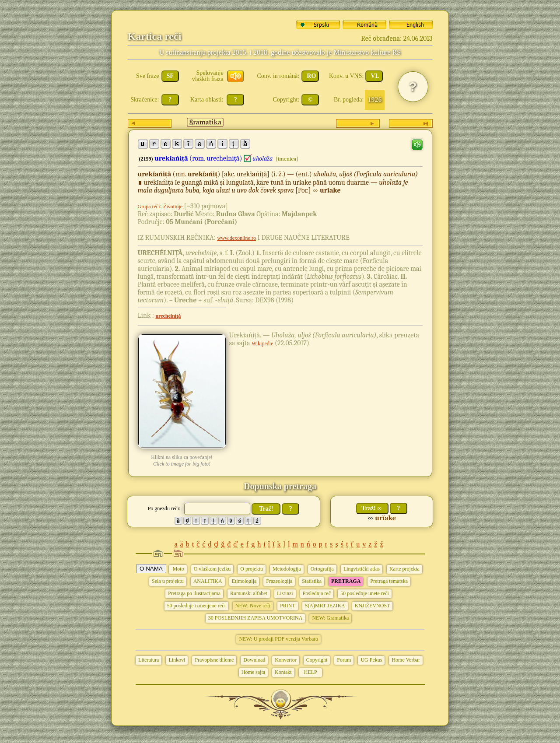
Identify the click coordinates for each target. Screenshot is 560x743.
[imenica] (287, 159)
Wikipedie (262, 343)
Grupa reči (149, 207)
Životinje (173, 207)
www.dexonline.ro (236, 238)
